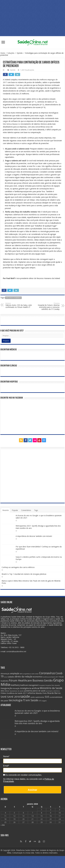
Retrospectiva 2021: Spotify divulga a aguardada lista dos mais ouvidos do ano (37, 722)
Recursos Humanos (14, 298)
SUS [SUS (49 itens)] (47, 697)
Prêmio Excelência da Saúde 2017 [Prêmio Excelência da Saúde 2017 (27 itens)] (14, 693)
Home (3, 53)
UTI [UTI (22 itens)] (40, 701)
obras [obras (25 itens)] (7, 691)
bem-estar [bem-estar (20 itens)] (35, 674)
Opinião (20, 53)
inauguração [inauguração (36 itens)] (6, 688)
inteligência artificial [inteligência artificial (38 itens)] (30, 688)
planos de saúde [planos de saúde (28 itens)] (39, 691)
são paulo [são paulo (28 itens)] (4, 701)
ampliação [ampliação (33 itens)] (15, 674)
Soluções (11, 53)
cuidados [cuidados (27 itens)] (11, 677)
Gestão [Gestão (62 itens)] (48, 681)
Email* (6, 766)
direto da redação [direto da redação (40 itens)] (24, 677)
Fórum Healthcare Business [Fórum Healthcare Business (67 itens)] (26, 680)
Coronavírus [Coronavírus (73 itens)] (47, 673)
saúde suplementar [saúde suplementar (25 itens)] (37, 697)
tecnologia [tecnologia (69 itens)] (16, 700)
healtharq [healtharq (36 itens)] (15, 685)
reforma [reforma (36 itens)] (31, 693)
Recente (6, 510)
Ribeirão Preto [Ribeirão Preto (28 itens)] (41, 693)
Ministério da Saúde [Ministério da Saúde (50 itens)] (51, 688)
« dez (3, 825)
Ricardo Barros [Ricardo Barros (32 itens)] (54, 693)
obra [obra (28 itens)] (2, 691)
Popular (15, 510)
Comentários (26, 510)
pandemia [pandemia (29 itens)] (28, 691)
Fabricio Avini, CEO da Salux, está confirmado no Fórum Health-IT (19, 305)
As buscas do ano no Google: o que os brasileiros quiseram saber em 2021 (37, 712)
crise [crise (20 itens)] (5, 677)
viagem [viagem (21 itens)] (44, 701)
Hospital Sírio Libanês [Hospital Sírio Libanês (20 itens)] (53, 685)
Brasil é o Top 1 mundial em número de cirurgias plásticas (24, 574)
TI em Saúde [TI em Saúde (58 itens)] (31, 700)
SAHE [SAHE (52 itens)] (4, 697)
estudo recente (38, 223)
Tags (36, 510)
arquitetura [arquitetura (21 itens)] (27, 674)
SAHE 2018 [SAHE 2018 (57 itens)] (13, 697)
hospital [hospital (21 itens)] (42, 685)
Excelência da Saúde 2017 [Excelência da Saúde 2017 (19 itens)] (50, 677)
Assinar (32, 790)
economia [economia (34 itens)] (37, 677)
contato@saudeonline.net (16, 652)
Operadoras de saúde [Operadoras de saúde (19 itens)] (17, 691)
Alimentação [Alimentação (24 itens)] (5, 674)
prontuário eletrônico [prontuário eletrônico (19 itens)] (53, 691)
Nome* (6, 756)
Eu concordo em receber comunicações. (23, 775)
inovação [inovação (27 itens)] (16, 688)
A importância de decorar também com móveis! (34, 536)
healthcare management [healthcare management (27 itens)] (29, 685)
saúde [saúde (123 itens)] (25, 696)
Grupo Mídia (50, 617)
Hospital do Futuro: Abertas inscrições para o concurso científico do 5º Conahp (46, 306)
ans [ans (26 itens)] (21, 674)
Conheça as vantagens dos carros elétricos (18, 567)
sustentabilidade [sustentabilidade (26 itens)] (56, 697)
